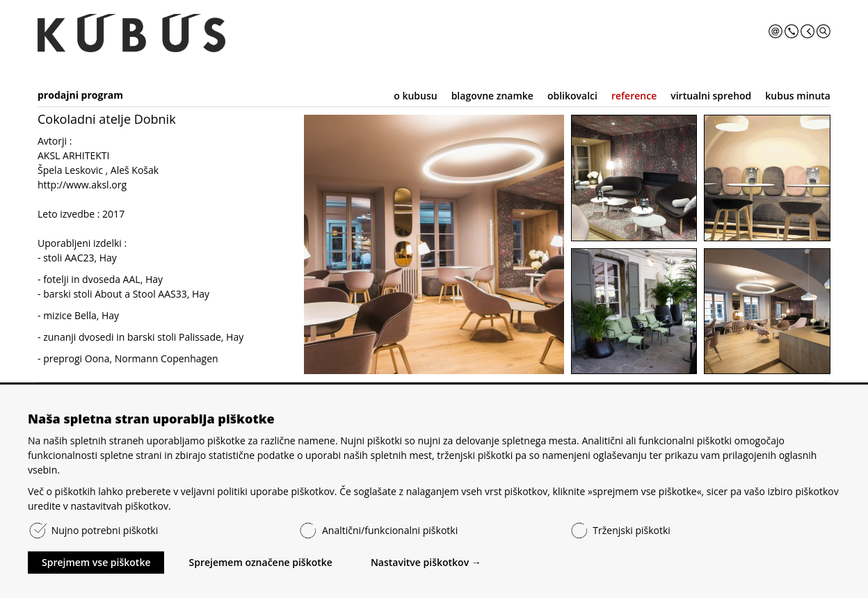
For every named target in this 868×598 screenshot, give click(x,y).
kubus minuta (798, 96)
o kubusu (415, 96)
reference (634, 96)
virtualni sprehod (711, 96)
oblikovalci (572, 96)
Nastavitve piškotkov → (426, 562)
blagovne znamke (492, 96)
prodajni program (80, 95)
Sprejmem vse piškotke (96, 562)
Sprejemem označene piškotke (260, 562)
